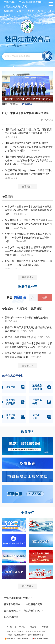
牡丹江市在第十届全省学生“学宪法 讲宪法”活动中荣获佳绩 (27, 113)
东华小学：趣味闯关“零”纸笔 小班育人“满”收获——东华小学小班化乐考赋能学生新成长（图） (28, 238)
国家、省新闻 (10, 104)
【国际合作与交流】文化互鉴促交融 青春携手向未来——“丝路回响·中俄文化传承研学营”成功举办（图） (29, 160)
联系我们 (22, 627)
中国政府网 (10, 2)
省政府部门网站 (34, 604)
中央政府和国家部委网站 (17, 598)
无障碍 (20, 11)
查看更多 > (28, 187)
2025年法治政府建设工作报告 (21, 337)
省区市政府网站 (12, 604)
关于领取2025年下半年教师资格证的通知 (26, 318)
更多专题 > (28, 586)
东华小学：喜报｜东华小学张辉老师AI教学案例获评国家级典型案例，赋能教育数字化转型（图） (28, 210)
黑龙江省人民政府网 (16, 7)
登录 (49, 11)
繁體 (40, 11)
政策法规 (22, 309)
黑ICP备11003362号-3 (36, 635)
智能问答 (8, 11)
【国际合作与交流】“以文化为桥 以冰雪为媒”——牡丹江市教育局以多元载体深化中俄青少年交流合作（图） (29, 147)
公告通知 (7, 309)
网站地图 (45, 627)
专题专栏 (28, 513)
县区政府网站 (11, 617)
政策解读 (37, 309)
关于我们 (10, 627)
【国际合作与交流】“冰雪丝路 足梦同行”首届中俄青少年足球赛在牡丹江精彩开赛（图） (27, 99)
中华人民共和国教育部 (31, 2)
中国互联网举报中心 (40, 638)
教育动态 (27, 104)
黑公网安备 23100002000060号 (17, 638)
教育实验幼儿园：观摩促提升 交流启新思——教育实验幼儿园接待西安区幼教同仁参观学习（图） (29, 224)
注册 (8, 15)
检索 (45, 298)
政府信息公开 (28, 287)
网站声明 (33, 627)
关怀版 (31, 11)
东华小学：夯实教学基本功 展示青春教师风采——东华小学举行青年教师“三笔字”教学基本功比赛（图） (29, 251)
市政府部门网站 (32, 611)
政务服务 (28, 432)
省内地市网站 (11, 611)
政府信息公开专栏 (13, 376)
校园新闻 (7, 197)
